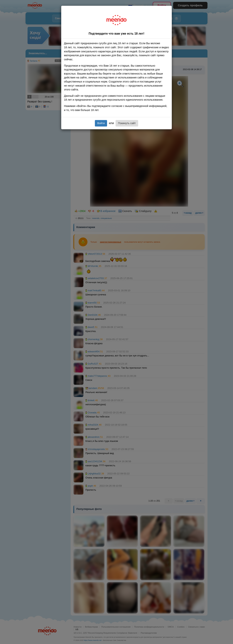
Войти (101, 123)
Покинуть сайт (127, 123)
